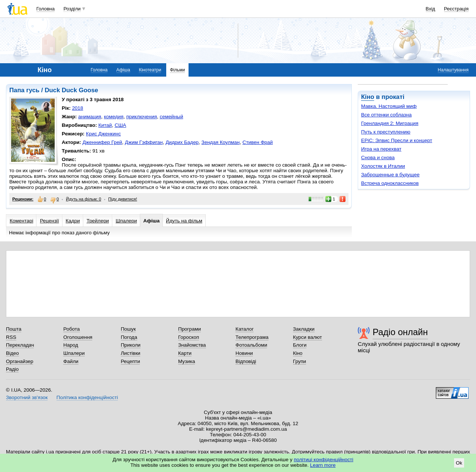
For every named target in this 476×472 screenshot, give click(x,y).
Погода (129, 337)
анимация (90, 117)
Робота (71, 329)
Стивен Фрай (258, 142)
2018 (78, 108)
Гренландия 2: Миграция (390, 123)
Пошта (14, 329)
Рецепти (131, 361)
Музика (186, 361)
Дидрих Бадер (182, 142)
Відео (12, 353)
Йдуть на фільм (184, 221)
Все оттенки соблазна (386, 115)
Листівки (131, 353)
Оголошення (78, 337)
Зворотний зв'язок (27, 397)
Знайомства (192, 345)
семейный (171, 117)
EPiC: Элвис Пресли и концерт (397, 140)
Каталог (245, 329)
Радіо (12, 369)
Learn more (323, 465)
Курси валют (308, 337)
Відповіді (246, 361)
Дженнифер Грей (102, 142)
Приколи (131, 345)
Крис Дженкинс (103, 134)
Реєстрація (456, 9)
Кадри (73, 221)
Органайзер (20, 361)
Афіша (123, 70)
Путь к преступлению (386, 132)
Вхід (431, 9)
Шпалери (126, 221)
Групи (300, 361)
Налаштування (453, 70)
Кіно (368, 97)
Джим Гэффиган (144, 142)
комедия (114, 117)
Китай (105, 125)
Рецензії (49, 221)
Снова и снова (378, 158)
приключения (141, 117)
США (120, 125)
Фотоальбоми (251, 345)
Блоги (300, 345)
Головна (46, 9)
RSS (11, 337)
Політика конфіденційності (87, 397)
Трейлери (98, 221)
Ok (459, 463)
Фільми (177, 70)
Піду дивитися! (123, 199)
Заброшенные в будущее (390, 175)
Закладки (304, 329)
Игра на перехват (381, 149)
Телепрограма (252, 337)
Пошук (128, 329)
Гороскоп (189, 337)
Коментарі (21, 221)
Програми (189, 329)
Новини (244, 353)
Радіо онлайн (400, 332)
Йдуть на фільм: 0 (83, 199)
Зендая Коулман (221, 142)
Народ (71, 345)
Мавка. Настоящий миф (389, 106)
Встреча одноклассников (390, 183)
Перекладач (20, 345)
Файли (71, 361)
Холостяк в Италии (383, 166)
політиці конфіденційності (324, 460)
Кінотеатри (150, 70)
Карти (185, 353)
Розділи (72, 9)
